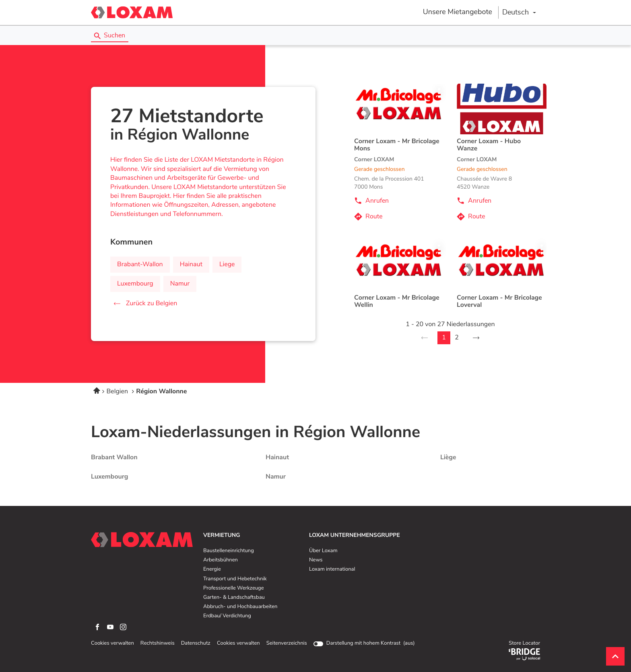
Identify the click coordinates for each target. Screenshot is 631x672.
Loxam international (332, 569)
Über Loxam (323, 551)
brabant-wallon (140, 265)
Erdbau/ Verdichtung (227, 616)
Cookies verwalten (112, 643)
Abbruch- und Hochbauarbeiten (240, 607)
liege (227, 265)
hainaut (191, 265)
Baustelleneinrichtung (229, 551)
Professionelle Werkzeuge (234, 588)
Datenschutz (196, 643)
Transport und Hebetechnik (235, 579)
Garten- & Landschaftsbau (234, 598)
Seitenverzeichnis (287, 643)
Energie (212, 569)
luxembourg (135, 284)
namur (180, 284)
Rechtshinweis (158, 643)
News (316, 560)
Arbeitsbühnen (221, 560)
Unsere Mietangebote (458, 12)
